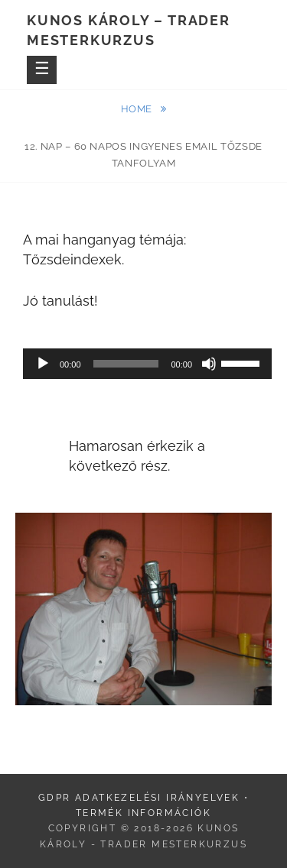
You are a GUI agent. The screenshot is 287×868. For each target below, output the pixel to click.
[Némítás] (209, 364)
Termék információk (143, 813)
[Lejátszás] (43, 364)
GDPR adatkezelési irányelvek (139, 798)
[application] (147, 364)
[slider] (126, 364)
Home (138, 109)
